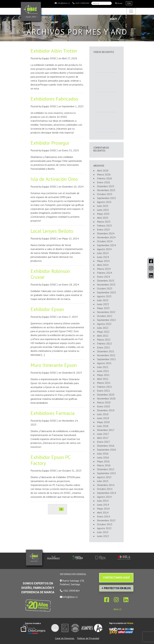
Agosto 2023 (104, 296)
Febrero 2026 (105, 178)
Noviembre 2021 (106, 355)
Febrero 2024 (105, 273)
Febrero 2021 (105, 387)
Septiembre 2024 (106, 245)
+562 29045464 (81, 3)
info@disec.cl (62, 3)
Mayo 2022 (103, 332)
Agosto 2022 (104, 324)
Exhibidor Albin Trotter (54, 51)
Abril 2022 (103, 336)
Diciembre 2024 (106, 233)
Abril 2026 (103, 170)
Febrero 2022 (105, 343)
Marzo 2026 (104, 174)
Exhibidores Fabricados (54, 99)
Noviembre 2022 (106, 312)
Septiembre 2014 (106, 493)
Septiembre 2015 (106, 473)
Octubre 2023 (105, 288)
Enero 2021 (103, 391)
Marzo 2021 (104, 383)
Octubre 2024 (105, 241)
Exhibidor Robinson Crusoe (50, 274)
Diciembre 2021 (106, 351)
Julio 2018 (103, 426)
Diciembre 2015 (106, 469)
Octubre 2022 (105, 316)
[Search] (101, 3)
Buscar (119, 3)
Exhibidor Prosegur (50, 143)
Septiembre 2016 (106, 450)
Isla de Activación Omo (54, 179)
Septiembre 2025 (106, 198)
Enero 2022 (103, 347)
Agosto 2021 (104, 363)
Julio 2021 (103, 367)
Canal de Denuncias (65, 638)
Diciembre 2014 (106, 485)
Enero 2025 (103, 229)
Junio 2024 (103, 257)
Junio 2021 (103, 371)
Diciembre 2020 (106, 395)
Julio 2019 (103, 414)
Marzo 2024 (104, 269)
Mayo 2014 (103, 509)
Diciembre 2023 (106, 281)
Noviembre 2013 (106, 520)
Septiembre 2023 (106, 292)
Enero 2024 (103, 277)
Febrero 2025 (105, 226)
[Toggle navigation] (131, 11)
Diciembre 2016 (106, 446)
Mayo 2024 (103, 261)
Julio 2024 (103, 253)
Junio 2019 (103, 418)
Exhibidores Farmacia (53, 413)
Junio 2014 (103, 505)
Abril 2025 (103, 218)
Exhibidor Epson (47, 309)
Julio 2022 (103, 328)
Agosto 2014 (104, 497)
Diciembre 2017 (106, 430)
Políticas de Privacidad (88, 638)
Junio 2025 (103, 210)
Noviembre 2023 (106, 284)
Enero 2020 (103, 406)
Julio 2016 (103, 454)
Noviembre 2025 (106, 190)
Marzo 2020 (104, 402)
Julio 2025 (103, 206)
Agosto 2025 (104, 202)
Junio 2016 (103, 457)
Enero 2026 (103, 182)
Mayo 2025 (103, 214)
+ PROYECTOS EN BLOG (116, 588)
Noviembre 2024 (106, 237)
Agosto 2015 (104, 477)
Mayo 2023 (103, 308)
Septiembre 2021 (106, 359)
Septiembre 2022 (106, 320)
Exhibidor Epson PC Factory (50, 460)
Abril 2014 (103, 512)
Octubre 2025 (105, 194)
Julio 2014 (103, 501)
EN (129, 3)
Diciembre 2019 (106, 410)
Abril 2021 (103, 379)
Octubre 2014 (105, 489)
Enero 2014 (103, 516)
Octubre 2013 (105, 524)
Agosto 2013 (104, 528)
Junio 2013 (103, 536)
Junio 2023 (103, 304)
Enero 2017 (103, 442)
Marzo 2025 (104, 222)
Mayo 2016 (103, 461)
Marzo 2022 (104, 340)
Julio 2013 (103, 532)
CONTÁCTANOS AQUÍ (116, 578)
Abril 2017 (103, 438)
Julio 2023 (103, 300)
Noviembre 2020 (106, 398)
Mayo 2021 (103, 375)
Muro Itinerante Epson (54, 365)
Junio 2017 (103, 434)
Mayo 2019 (103, 422)
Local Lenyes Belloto (52, 231)
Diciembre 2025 (106, 186)
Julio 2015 (103, 481)
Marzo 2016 (104, 465)
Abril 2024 (103, 265)
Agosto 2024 (104, 249)
